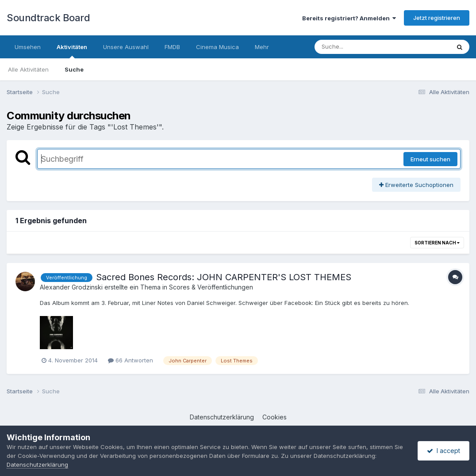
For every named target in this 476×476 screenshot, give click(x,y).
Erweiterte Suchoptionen (416, 185)
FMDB (172, 47)
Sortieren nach (437, 243)
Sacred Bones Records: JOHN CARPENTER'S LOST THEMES (224, 277)
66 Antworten (131, 360)
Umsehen (28, 47)
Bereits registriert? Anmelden (349, 18)
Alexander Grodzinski (71, 287)
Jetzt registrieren (437, 18)
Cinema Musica (217, 47)
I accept (443, 451)
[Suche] (364, 47)
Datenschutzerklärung (222, 417)
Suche (74, 69)
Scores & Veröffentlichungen (211, 287)
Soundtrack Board (48, 18)
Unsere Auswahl (126, 47)
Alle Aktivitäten (28, 69)
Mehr (262, 47)
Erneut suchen (430, 159)
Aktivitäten (72, 51)
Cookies (274, 417)
